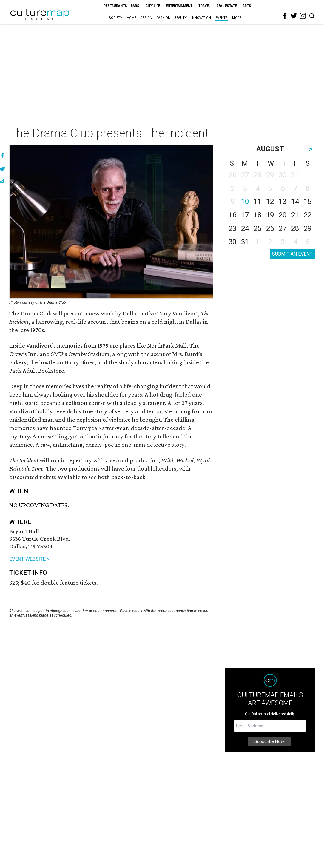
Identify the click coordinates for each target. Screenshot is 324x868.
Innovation (201, 18)
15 (308, 202)
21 (295, 215)
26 (270, 228)
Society (116, 18)
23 (232, 228)
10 (245, 202)
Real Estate (226, 6)
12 (270, 202)
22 (308, 215)
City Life (153, 6)
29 (308, 228)
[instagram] (303, 16)
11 (257, 202)
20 (283, 215)
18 (257, 215)
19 (270, 215)
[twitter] (294, 16)
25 (257, 228)
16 (232, 215)
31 (245, 242)
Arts (247, 6)
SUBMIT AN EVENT (292, 254)
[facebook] (285, 16)
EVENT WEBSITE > (29, 559)
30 (232, 242)
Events (222, 18)
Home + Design (139, 18)
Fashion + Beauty (172, 18)
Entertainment (179, 6)
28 (295, 228)
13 (283, 202)
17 (245, 215)
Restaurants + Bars (121, 6)
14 (295, 202)
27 (283, 228)
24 (245, 228)
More (237, 18)
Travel (204, 6)
